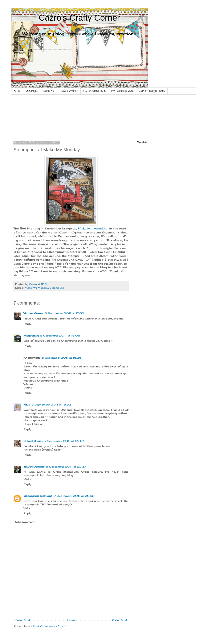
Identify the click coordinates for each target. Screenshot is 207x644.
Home (17, 91)
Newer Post (22, 620)
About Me (49, 91)
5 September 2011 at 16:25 (62, 358)
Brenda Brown (33, 441)
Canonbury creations (38, 496)
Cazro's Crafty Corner (79, 18)
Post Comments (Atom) (49, 626)
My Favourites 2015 (94, 91)
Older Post (120, 620)
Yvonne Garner (33, 313)
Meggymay (31, 336)
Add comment (25, 522)
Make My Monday (92, 228)
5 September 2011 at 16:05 (60, 336)
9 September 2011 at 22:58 (74, 496)
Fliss (27, 405)
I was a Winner (69, 91)
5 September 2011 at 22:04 (64, 441)
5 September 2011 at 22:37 (66, 467)
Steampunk (57, 288)
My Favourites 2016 (122, 91)
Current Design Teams (152, 91)
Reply (28, 324)
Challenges (32, 91)
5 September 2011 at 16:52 (51, 405)
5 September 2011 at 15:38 (64, 313)
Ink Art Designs (34, 467)
